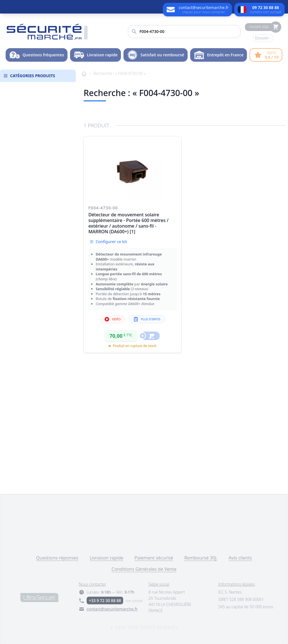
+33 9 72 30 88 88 (105, 600)
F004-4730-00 (103, 208)
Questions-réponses (57, 558)
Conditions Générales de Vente (144, 569)
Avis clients (240, 558)
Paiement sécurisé (154, 558)
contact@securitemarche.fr (112, 609)
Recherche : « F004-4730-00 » (119, 73)
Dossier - (263, 38)
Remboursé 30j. (201, 558)
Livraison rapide (107, 558)
